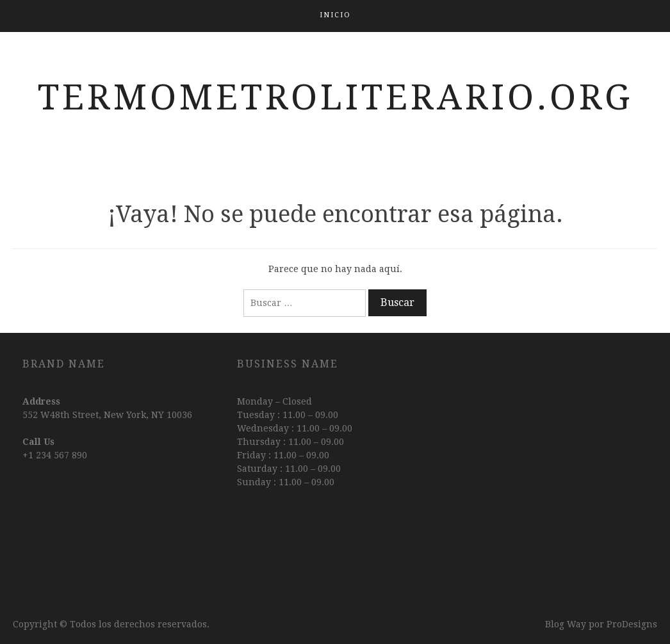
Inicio (335, 15)
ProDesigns (632, 624)
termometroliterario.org (335, 97)
